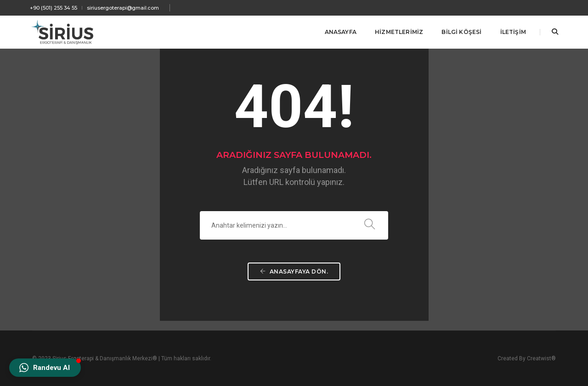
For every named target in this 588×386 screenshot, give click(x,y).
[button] (45, 368)
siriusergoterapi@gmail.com (123, 8)
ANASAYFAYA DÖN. (294, 271)
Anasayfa (341, 32)
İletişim (513, 32)
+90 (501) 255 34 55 (54, 8)
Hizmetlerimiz (399, 32)
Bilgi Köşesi (461, 32)
